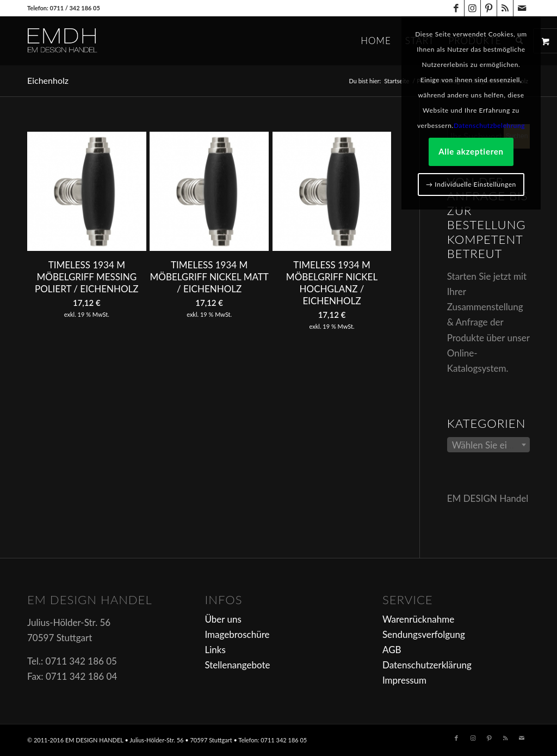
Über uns (223, 619)
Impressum (404, 680)
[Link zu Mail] (522, 8)
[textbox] (488, 445)
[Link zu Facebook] (456, 8)
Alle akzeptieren (471, 151)
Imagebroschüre (237, 634)
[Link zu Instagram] (472, 8)
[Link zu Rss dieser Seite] (505, 8)
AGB (392, 650)
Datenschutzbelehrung (489, 125)
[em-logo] (81, 41)
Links (215, 650)
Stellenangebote (237, 665)
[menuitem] (376, 41)
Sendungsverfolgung (424, 634)
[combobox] (488, 445)
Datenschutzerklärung (427, 665)
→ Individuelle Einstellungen (471, 184)
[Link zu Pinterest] (489, 8)
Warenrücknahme (418, 619)
